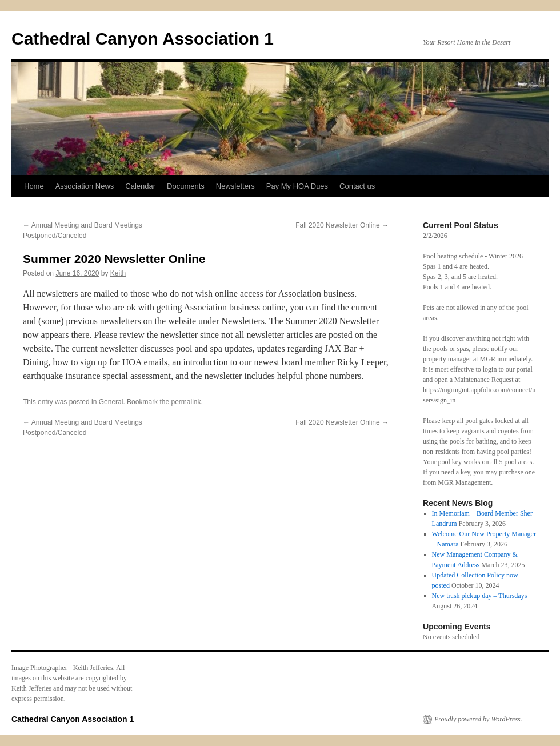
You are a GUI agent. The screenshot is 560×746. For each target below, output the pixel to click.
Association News (85, 186)
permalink (186, 402)
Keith (118, 273)
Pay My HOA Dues (297, 186)
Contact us (357, 186)
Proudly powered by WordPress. (478, 719)
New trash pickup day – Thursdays (480, 596)
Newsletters (235, 186)
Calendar (140, 186)
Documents (186, 186)
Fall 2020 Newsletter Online (342, 225)
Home (34, 186)
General (111, 402)
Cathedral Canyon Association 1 (143, 39)
